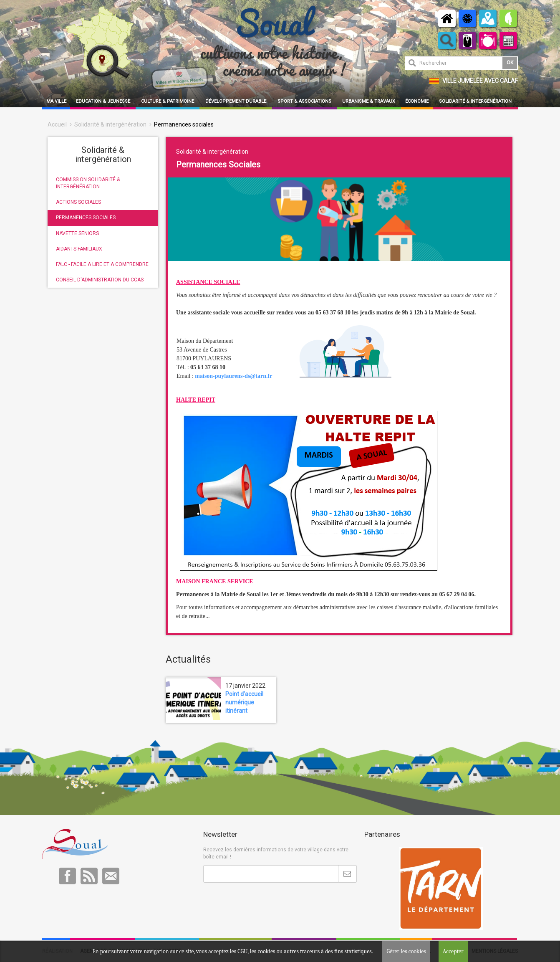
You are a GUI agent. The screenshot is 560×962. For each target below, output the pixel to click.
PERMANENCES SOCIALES (86, 218)
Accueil (57, 124)
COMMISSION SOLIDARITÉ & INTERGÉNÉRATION (88, 183)
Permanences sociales (184, 124)
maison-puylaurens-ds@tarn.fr (233, 376)
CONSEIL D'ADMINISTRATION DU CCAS (100, 280)
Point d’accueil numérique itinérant (244, 702)
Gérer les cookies (406, 951)
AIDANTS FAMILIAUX (79, 249)
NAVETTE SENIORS (77, 233)
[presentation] (267, 903)
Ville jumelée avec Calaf (480, 81)
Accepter (453, 951)
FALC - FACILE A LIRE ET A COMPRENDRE (102, 264)
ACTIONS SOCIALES (78, 202)
